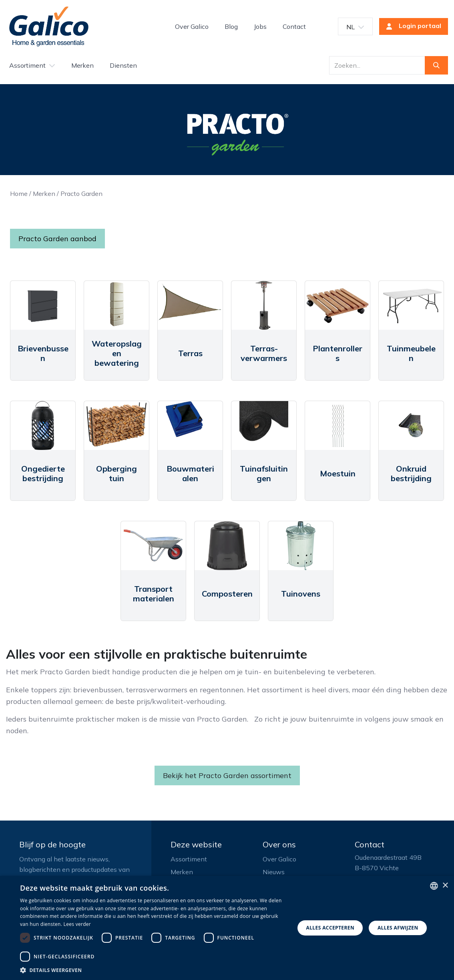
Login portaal (411, 26)
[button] (153, 970)
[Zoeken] (436, 65)
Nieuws (274, 872)
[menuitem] (192, 26)
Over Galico (279, 859)
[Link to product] (43, 305)
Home (19, 194)
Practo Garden (81, 194)
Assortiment (189, 859)
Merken (44, 194)
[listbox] (434, 886)
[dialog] (227, 928)
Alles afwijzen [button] (398, 928)
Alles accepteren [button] (330, 928)
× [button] (445, 886)
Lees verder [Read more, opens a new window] (77, 924)
